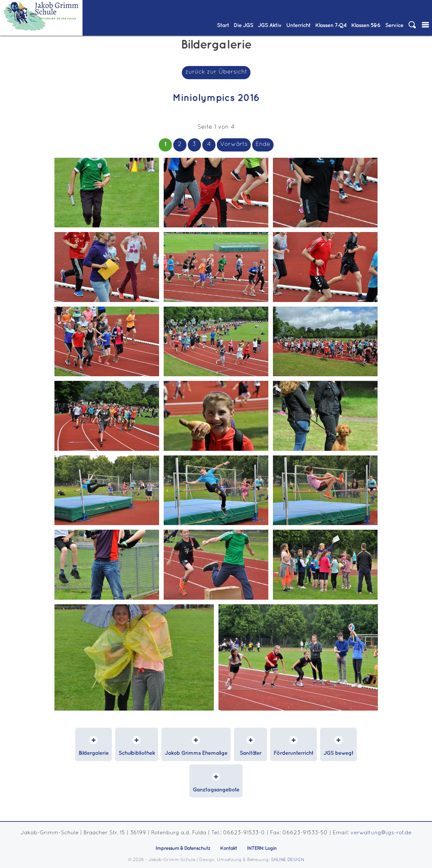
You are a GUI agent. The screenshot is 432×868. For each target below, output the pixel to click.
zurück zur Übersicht (216, 72)
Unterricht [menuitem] (298, 26)
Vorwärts (234, 144)
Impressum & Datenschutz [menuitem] (183, 849)
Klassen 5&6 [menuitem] (366, 26)
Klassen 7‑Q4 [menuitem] (331, 26)
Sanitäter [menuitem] (250, 753)
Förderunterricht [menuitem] (294, 753)
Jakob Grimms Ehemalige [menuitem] (196, 753)
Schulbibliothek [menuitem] (137, 753)
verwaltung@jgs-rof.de (381, 833)
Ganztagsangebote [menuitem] (216, 790)
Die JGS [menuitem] (243, 26)
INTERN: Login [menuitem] (262, 849)
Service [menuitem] (394, 26)
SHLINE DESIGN (288, 860)
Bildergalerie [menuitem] (94, 753)
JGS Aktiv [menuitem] (270, 26)
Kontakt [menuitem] (229, 849)
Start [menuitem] (223, 26)
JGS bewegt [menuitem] (338, 753)
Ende (263, 144)
